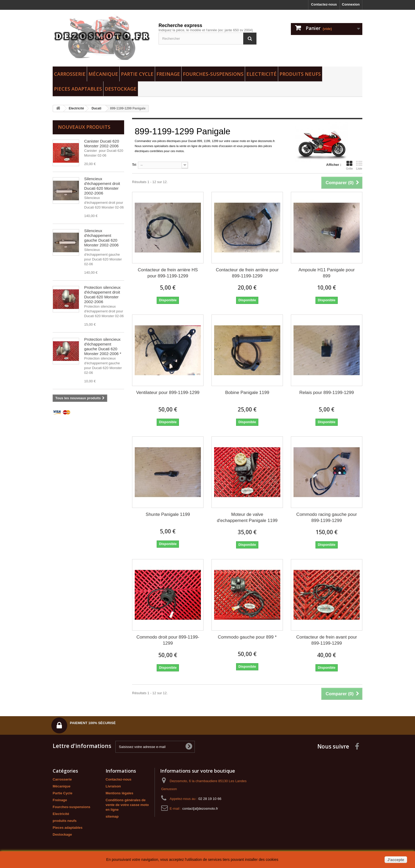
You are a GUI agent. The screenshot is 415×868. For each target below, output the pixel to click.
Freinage (168, 74)
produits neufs (300, 74)
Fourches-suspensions (213, 74)
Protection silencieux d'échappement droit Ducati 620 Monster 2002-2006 (102, 294)
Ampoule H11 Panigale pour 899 (327, 273)
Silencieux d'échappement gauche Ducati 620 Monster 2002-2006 (101, 238)
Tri (134, 165)
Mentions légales (119, 793)
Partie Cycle (137, 74)
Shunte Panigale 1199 (168, 514)
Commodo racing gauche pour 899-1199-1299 (327, 517)
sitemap (112, 816)
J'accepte (396, 860)
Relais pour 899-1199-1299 (327, 393)
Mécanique (103, 74)
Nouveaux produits (84, 127)
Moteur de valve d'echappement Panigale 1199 (247, 517)
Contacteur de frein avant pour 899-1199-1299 (327, 640)
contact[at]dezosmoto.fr (200, 809)
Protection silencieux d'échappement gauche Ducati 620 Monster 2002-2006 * (103, 346)
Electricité (261, 74)
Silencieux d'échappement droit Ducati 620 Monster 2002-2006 (102, 186)
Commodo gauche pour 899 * (247, 637)
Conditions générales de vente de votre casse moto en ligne (127, 805)
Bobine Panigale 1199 (247, 393)
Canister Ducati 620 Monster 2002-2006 (102, 143)
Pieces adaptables (78, 89)
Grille (349, 165)
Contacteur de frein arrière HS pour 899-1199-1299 (168, 273)
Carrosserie (70, 74)
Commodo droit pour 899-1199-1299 (168, 640)
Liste (359, 165)
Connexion (351, 4)
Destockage (121, 89)
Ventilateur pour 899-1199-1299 (168, 393)
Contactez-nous (324, 4)
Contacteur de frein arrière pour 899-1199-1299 (247, 273)
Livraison (113, 786)
